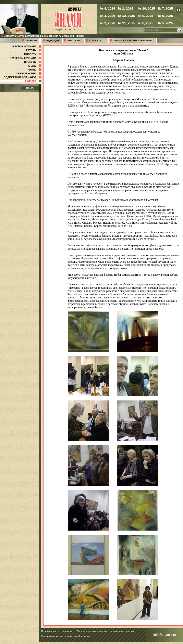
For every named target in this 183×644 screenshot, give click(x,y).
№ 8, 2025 (146, 23)
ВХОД (30, 88)
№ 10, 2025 (147, 8)
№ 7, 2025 (165, 8)
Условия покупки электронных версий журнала (65, 636)
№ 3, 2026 (108, 16)
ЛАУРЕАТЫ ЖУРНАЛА (26, 58)
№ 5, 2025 (165, 23)
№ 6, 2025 (165, 16)
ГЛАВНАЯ (31, 40)
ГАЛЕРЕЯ (33, 81)
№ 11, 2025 (127, 23)
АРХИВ (35, 66)
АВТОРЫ (34, 50)
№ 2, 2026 (108, 23)
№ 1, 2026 (126, 8)
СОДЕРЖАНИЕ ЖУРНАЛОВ (23, 77)
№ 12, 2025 (126, 16)
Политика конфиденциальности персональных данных (106, 631)
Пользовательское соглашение (57, 631)
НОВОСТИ (33, 54)
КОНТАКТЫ (74, 40)
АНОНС (35, 70)
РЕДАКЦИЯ (53, 40)
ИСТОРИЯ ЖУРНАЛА (27, 47)
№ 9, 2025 (146, 16)
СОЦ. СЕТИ (95, 40)
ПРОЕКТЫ (33, 62)
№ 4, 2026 (108, 8)
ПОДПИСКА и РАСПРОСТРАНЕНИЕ (133, 40)
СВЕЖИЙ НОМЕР (29, 74)
